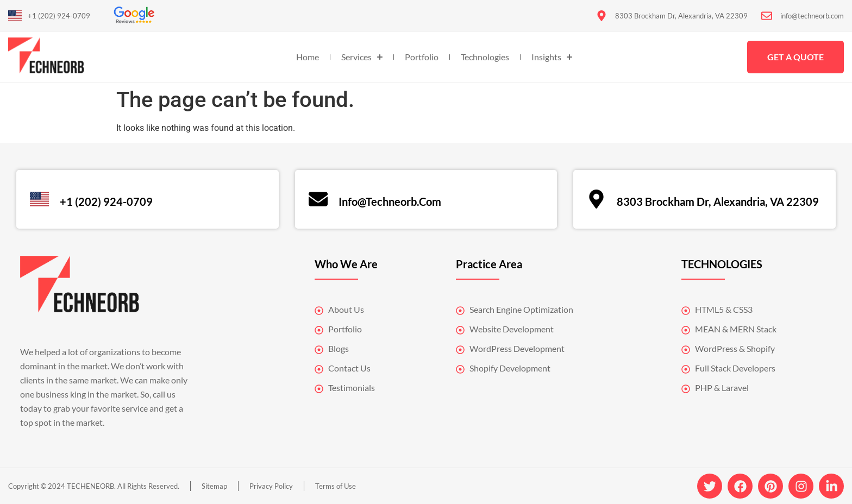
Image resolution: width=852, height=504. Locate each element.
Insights (552, 57)
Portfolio (422, 57)
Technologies (485, 57)
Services (362, 57)
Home (308, 57)
